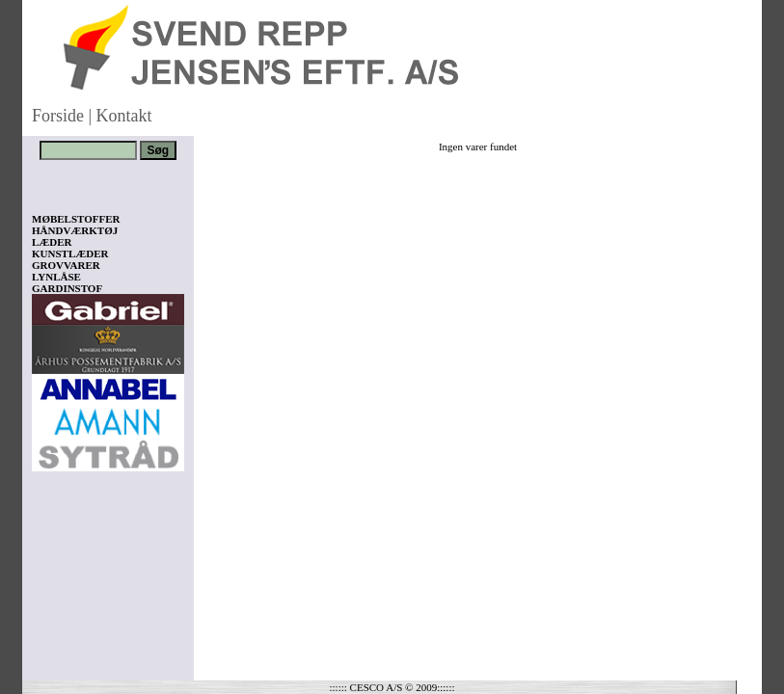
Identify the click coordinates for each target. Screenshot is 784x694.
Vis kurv (58, 579)
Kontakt (124, 116)
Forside (58, 116)
